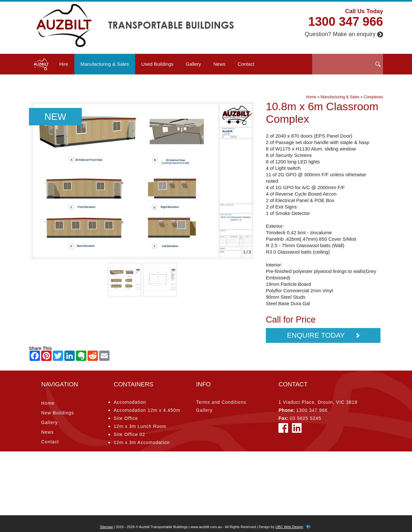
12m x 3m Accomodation (142, 442)
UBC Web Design (289, 527)
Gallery (193, 64)
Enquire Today (323, 335)
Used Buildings (157, 64)
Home (311, 97)
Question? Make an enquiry (344, 34)
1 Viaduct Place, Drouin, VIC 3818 (318, 402)
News (220, 64)
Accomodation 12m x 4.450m (147, 410)
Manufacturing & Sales (105, 64)
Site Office (126, 418)
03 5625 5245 (305, 418)
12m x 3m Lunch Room (140, 426)
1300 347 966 (346, 22)
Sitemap (106, 527)
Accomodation (130, 402)
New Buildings (58, 413)
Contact (246, 64)
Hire (64, 64)
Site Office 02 (129, 434)
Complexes (373, 97)
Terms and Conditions (221, 402)
